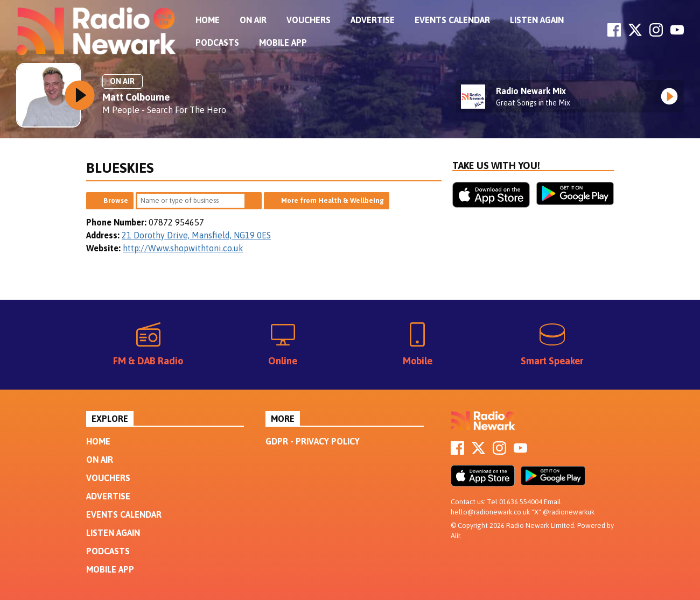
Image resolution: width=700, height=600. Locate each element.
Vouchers (309, 20)
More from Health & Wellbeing (332, 200)
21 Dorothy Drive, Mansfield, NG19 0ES (196, 235)
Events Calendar (452, 20)
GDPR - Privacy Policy (313, 441)
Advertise (373, 20)
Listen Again (537, 20)
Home (208, 20)
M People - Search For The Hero (164, 110)
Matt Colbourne (136, 97)
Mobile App (283, 43)
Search (253, 201)
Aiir (455, 536)
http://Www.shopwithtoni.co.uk (183, 248)
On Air (253, 20)
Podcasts (217, 43)
